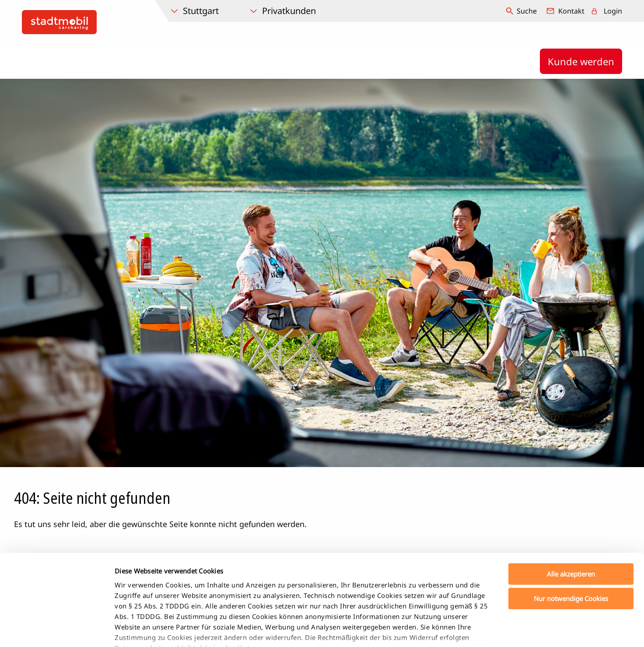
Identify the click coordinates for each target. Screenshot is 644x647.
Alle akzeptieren (571, 511)
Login (613, 11)
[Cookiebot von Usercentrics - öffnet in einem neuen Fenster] (57, 630)
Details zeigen (461, 630)
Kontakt (571, 11)
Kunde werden (581, 61)
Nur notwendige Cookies (571, 536)
